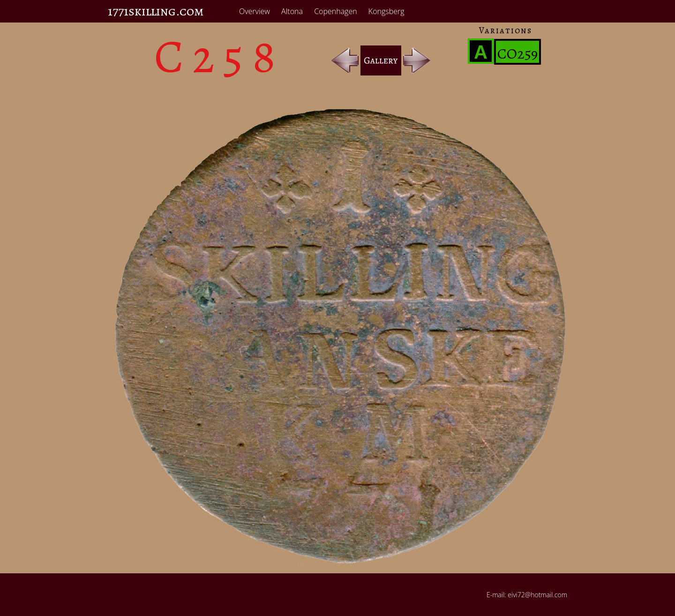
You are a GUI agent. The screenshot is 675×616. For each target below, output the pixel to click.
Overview (255, 11)
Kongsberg (386, 11)
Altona (292, 11)
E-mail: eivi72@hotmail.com (527, 595)
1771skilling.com (156, 11)
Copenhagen (336, 11)
